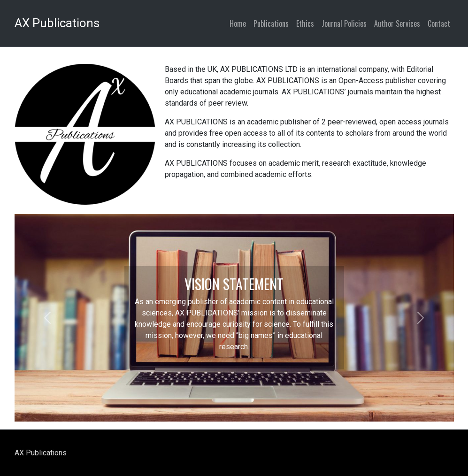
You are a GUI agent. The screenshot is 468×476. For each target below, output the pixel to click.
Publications (271, 23)
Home (238, 23)
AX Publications (57, 23)
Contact (439, 23)
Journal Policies (344, 23)
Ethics (305, 23)
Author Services (397, 23)
